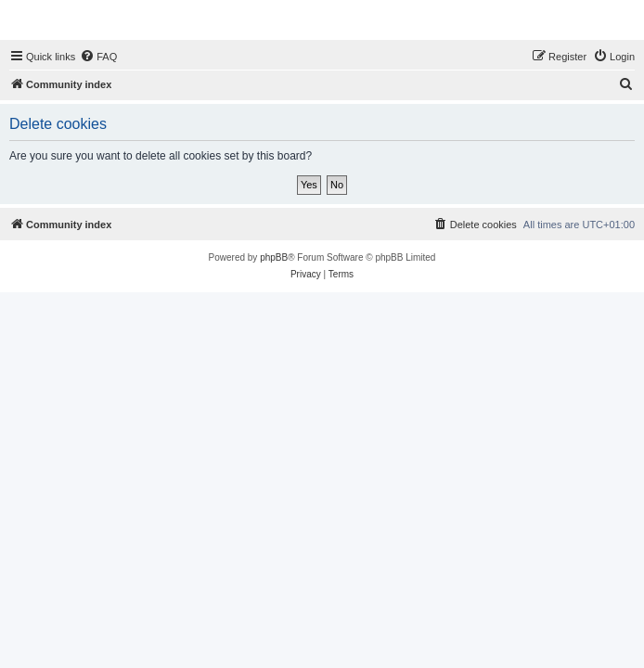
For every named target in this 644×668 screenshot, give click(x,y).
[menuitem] (98, 57)
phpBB (274, 257)
